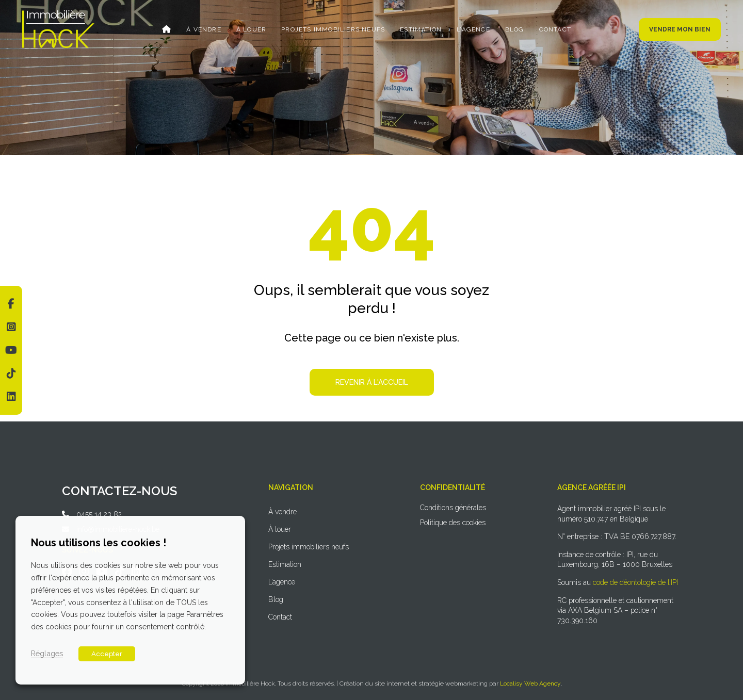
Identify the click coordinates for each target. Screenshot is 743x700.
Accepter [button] (107, 654)
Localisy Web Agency (530, 683)
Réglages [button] (47, 653)
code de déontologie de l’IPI (635, 582)
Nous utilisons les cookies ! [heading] (99, 543)
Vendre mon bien (680, 29)
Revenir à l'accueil (372, 382)
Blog (515, 29)
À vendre (204, 29)
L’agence (473, 29)
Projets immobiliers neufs (333, 29)
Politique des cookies (453, 523)
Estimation (421, 29)
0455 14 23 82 (99, 514)
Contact (555, 29)
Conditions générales (453, 508)
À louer (251, 29)
